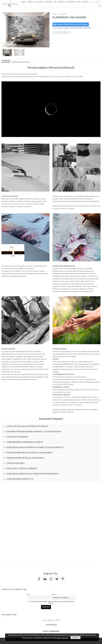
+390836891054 (51, 625)
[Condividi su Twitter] (58, 32)
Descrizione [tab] (6, 62)
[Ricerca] (100, 6)
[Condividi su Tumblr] (69, 32)
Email (28, 594)
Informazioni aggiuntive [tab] (21, 62)
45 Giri (61, 28)
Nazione (54, 594)
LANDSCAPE (63, 14)
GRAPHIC (73, 28)
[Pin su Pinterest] (65, 32)
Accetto (76, 638)
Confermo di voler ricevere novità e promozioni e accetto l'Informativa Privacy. (52, 602)
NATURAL (80, 28)
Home (55, 14)
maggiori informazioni (63, 638)
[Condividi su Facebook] (54, 32)
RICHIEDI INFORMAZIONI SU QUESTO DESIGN (72, 24)
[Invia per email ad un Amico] (62, 32)
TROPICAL (66, 28)
